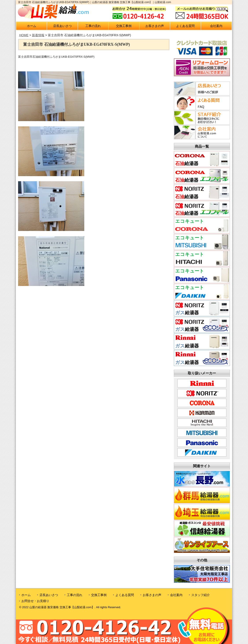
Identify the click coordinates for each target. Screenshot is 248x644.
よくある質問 (185, 26)
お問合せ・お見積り (35, 601)
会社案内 (216, 26)
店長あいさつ (62, 26)
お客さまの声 (155, 26)
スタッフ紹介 (201, 595)
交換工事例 (124, 26)
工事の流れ (93, 26)
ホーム (32, 26)
